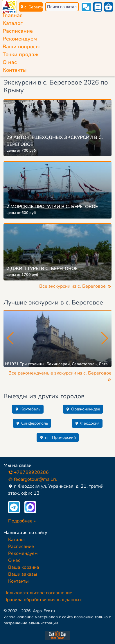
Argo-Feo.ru (44, 611)
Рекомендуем (20, 39)
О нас (10, 62)
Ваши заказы (23, 574)
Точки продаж (20, 54)
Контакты (15, 70)
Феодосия (87, 423)
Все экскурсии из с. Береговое (75, 286)
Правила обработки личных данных (43, 600)
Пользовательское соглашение (38, 593)
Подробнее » (22, 521)
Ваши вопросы (21, 47)
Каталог (13, 23)
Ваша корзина (24, 567)
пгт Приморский (58, 437)
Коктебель (28, 409)
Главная (13, 15)
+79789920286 (28, 472)
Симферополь (32, 423)
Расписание (18, 31)
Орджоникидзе (83, 409)
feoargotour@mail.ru (33, 479)
